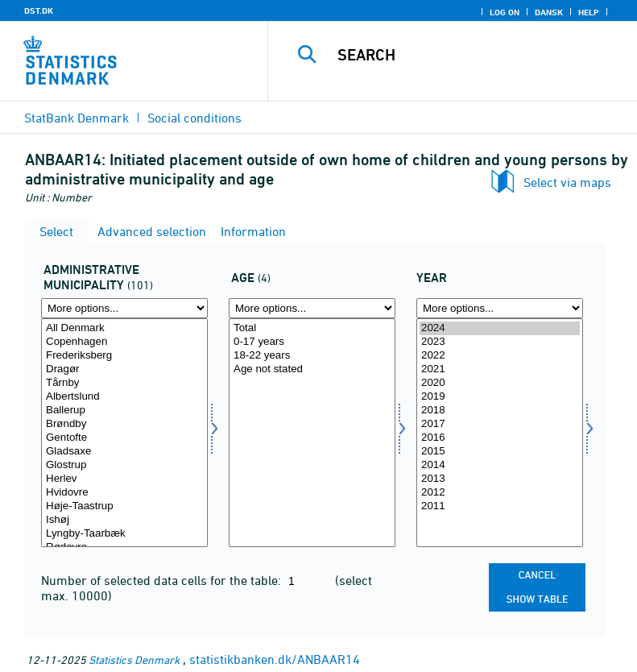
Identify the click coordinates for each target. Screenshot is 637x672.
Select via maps (567, 182)
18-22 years (312, 356)
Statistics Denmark (134, 660)
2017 (500, 424)
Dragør (124, 369)
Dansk (549, 12)
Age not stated (312, 369)
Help (589, 12)
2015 (500, 452)
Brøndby (124, 424)
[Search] (477, 55)
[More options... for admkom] (124, 308)
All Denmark (124, 328)
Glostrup (124, 465)
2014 (500, 465)
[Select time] (500, 433)
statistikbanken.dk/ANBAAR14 (275, 659)
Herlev (124, 479)
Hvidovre (124, 493)
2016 (500, 438)
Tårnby (124, 383)
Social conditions (194, 118)
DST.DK (39, 10)
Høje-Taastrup (124, 506)
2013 (500, 479)
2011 (500, 506)
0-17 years (312, 342)
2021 (500, 369)
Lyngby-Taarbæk (124, 534)
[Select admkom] (124, 433)
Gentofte (124, 438)
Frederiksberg (124, 356)
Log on (505, 12)
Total (312, 328)
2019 (500, 397)
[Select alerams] (312, 433)
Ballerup (124, 411)
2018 (500, 411)
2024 (500, 328)
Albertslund (124, 397)
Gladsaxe (124, 452)
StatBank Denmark (77, 118)
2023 (500, 342)
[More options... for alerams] (312, 308)
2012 (500, 493)
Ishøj (124, 520)
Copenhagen (124, 342)
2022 (500, 356)
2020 (500, 383)
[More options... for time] (500, 308)
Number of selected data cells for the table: (163, 580)
